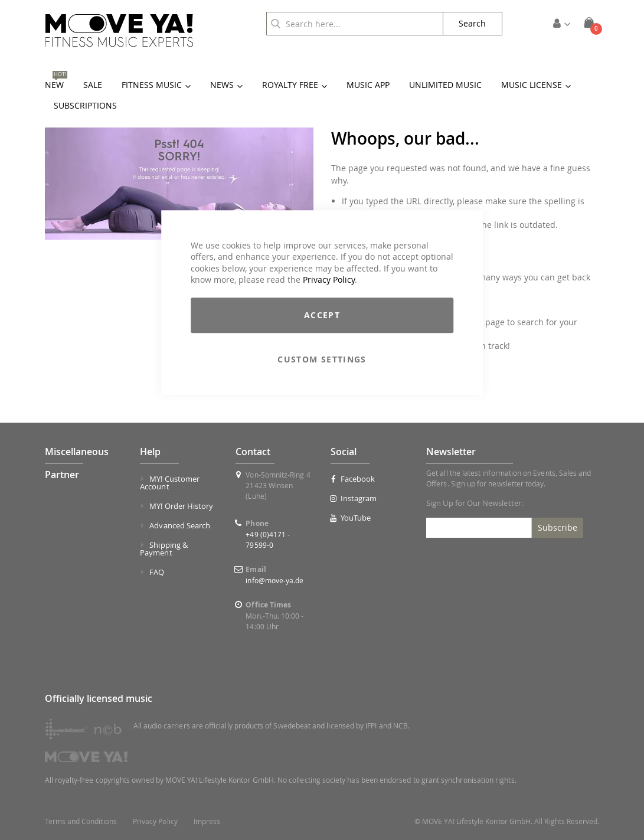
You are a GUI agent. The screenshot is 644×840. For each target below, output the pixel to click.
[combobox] (355, 24)
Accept (322, 315)
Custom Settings (322, 359)
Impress (207, 821)
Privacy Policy (329, 280)
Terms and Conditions (81, 821)
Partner (62, 475)
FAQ (157, 572)
